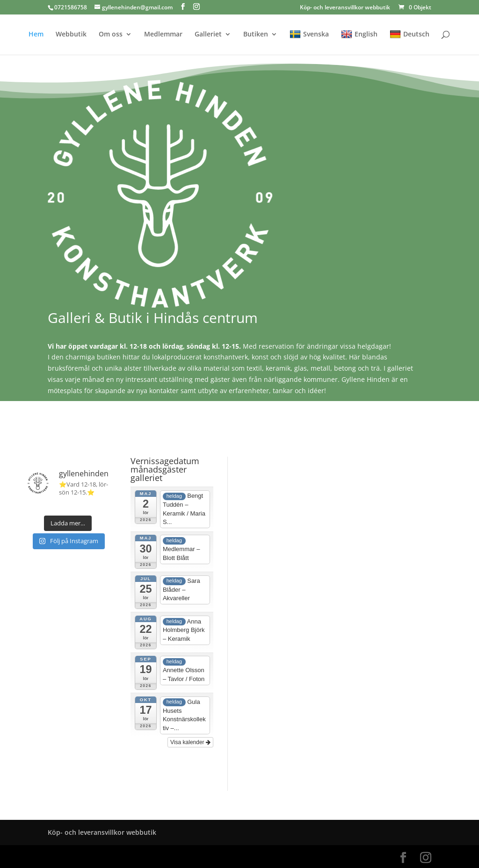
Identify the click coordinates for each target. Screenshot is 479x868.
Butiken (256, 35)
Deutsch (410, 34)
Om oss (111, 35)
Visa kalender (190, 742)
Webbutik (71, 35)
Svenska (309, 34)
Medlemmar (163, 35)
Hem (36, 35)
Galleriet (208, 35)
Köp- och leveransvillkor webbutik (345, 8)
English (359, 34)
